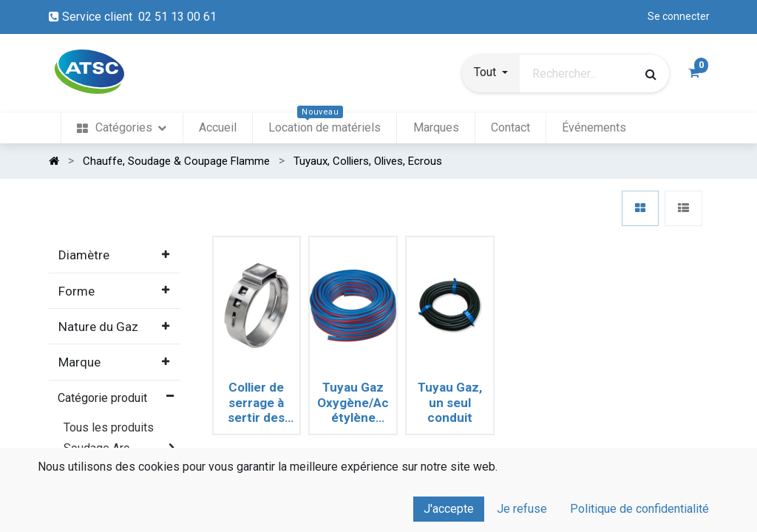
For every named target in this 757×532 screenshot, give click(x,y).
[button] (491, 74)
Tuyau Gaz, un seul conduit (450, 402)
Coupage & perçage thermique (112, 516)
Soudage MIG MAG (113, 490)
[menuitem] (122, 128)
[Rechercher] (651, 74)
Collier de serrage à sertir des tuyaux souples (256, 403)
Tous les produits (109, 427)
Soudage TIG (97, 469)
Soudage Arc (96, 448)
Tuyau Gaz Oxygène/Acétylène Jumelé (353, 403)
